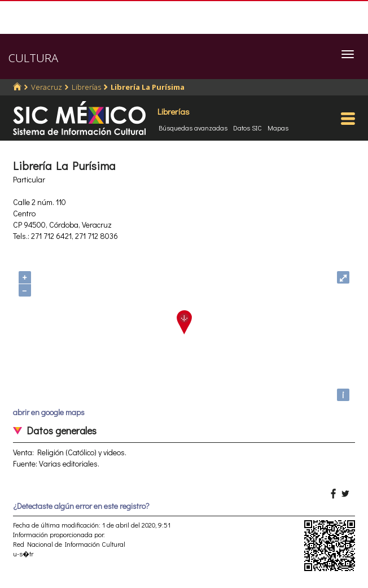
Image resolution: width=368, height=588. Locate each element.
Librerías (86, 87)
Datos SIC (247, 128)
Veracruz (47, 87)
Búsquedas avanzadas (193, 128)
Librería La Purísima (148, 87)
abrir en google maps (49, 412)
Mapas (278, 128)
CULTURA (33, 58)
